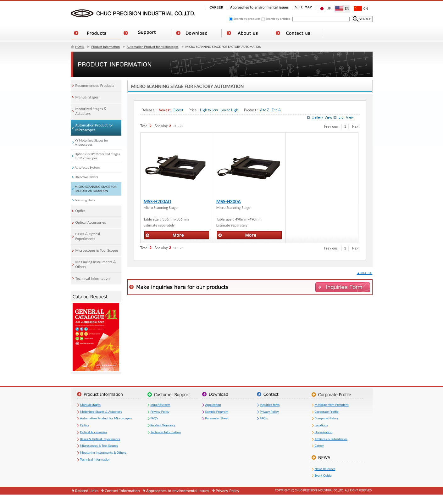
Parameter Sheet (217, 418)
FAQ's (155, 418)
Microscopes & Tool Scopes (99, 446)
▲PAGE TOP (365, 273)
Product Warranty (163, 425)
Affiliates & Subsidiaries (331, 439)
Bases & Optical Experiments (100, 439)
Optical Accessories (94, 432)
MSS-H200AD (158, 202)
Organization (324, 432)
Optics (85, 425)
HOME (80, 47)
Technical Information (95, 459)
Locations (321, 425)
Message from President (332, 405)
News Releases (325, 469)
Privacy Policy (160, 412)
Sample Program (217, 412)
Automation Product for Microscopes (153, 47)
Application (213, 405)
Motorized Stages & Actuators (101, 412)
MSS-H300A (229, 202)
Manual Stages (90, 405)
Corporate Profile (327, 412)
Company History (327, 418)
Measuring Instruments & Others (103, 453)
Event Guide (323, 476)
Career (319, 446)
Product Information (105, 47)
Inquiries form (161, 405)
